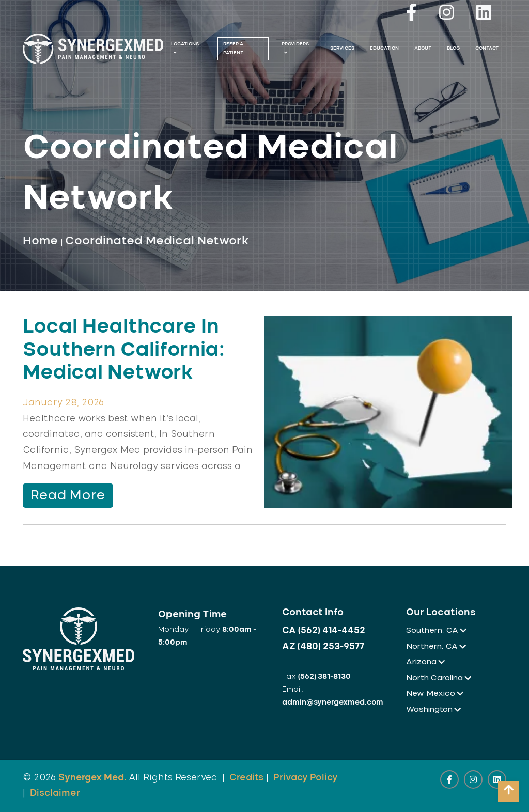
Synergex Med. (92, 778)
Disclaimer (55, 793)
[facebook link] (411, 15)
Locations (185, 49)
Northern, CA (435, 646)
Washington (433, 709)
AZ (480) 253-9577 (323, 646)
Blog (453, 48)
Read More (68, 496)
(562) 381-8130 (324, 677)
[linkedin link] (484, 15)
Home (40, 241)
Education (384, 48)
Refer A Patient (233, 48)
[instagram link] (446, 15)
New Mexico (434, 693)
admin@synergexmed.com (333, 702)
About (423, 48)
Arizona (425, 662)
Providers (295, 49)
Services (342, 48)
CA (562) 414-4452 (324, 630)
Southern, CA (435, 630)
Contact (487, 48)
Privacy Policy (306, 778)
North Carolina (438, 678)
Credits (246, 778)
